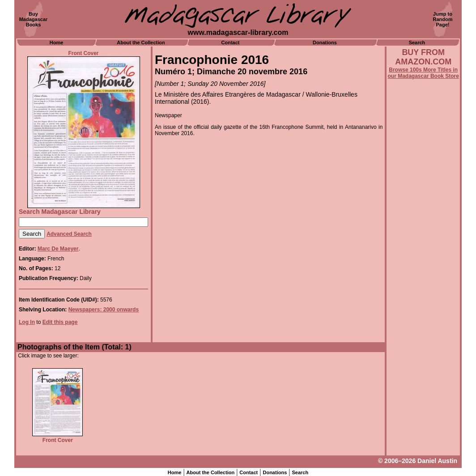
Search (417, 42)
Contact (231, 42)
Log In (27, 322)
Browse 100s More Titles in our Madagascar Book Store (423, 73)
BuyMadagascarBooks (34, 19)
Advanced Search (69, 234)
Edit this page (60, 322)
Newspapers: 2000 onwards (104, 310)
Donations (325, 42)
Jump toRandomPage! (443, 19)
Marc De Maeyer (58, 249)
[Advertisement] (423, 321)
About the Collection (141, 42)
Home (57, 42)
